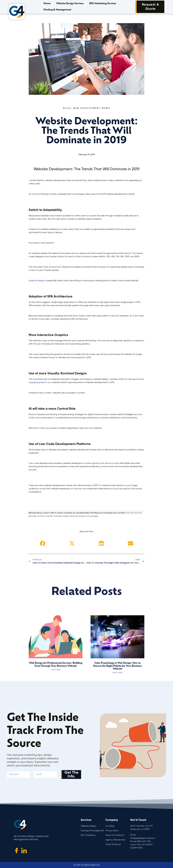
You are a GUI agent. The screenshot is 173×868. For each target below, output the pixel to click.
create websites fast (94, 463)
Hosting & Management (57, 10)
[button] (43, 543)
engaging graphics (38, 382)
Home (47, 4)
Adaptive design (37, 281)
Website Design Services (70, 4)
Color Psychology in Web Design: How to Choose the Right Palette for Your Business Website (117, 666)
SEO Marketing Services (103, 4)
